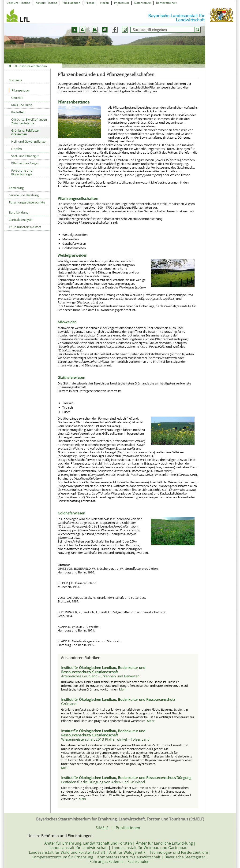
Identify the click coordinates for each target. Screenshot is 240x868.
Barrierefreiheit (166, 3)
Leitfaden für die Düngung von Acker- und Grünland (103, 782)
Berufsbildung (19, 212)
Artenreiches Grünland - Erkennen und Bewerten (100, 676)
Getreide (17, 98)
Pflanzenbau (19, 90)
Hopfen (17, 149)
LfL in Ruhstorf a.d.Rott (25, 227)
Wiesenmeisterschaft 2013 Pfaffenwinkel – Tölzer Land (105, 739)
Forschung (16, 188)
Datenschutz (142, 3)
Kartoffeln (18, 112)
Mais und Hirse (22, 105)
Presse (90, 3)
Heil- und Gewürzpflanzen (29, 141)
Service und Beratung (24, 195)
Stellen (104, 3)
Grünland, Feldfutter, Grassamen (26, 132)
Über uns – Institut (18, 3)
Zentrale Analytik (21, 220)
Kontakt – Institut (46, 3)
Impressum (122, 3)
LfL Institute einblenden (30, 66)
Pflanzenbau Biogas (25, 163)
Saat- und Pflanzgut (25, 156)
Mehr (123, 689)
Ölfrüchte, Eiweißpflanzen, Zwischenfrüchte (29, 121)
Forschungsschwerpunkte (27, 202)
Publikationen (71, 3)
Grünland (69, 704)
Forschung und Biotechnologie (22, 172)
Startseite (16, 80)
